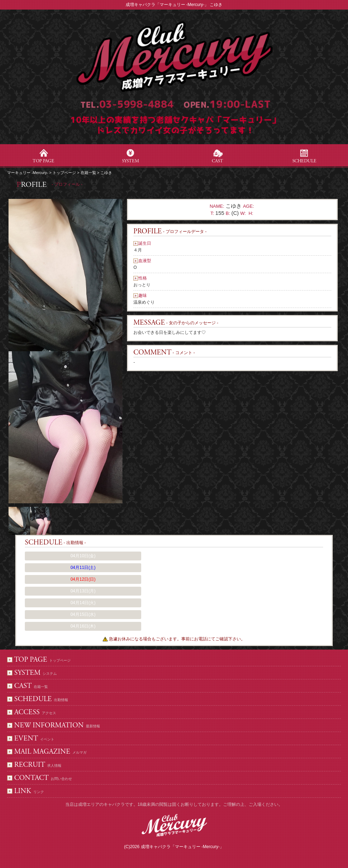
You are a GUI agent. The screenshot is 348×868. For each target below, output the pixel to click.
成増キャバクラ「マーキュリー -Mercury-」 (183, 847)
